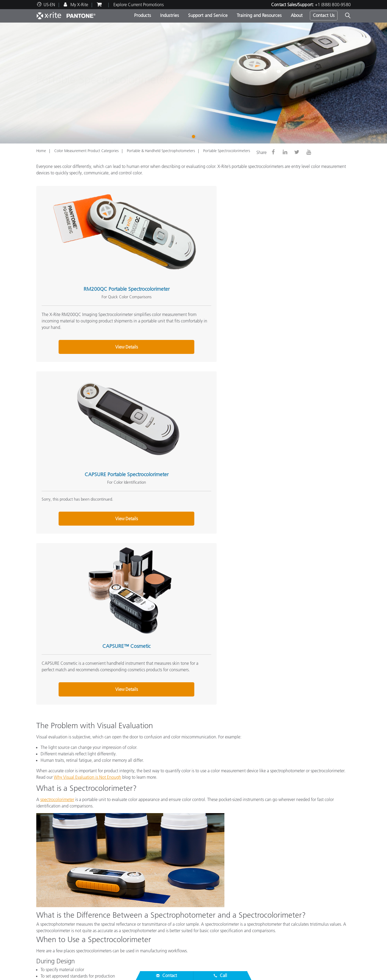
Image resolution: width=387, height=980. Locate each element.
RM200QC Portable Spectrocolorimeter (85, 247)
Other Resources (268, 864)
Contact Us (324, 15)
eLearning (153, 937)
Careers (43, 872)
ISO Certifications (52, 943)
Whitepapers (155, 943)
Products (143, 15)
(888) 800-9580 (253, 842)
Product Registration (55, 931)
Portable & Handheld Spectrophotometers (161, 151)
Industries (170, 15)
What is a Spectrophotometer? (279, 891)
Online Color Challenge (273, 872)
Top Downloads (50, 918)
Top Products (155, 872)
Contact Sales (219, 842)
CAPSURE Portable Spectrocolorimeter (189, 247)
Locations (45, 878)
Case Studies (155, 931)
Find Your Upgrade (161, 898)
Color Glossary (265, 878)
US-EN (49, 5)
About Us (46, 864)
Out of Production (53, 937)
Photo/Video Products (163, 878)
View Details (85, 318)
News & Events (50, 885)
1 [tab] (195, 136)
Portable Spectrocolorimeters (227, 151)
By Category (155, 885)
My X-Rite (79, 5)
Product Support (51, 911)
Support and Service (208, 15)
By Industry (154, 891)
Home (41, 151)
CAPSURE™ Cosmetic (293, 247)
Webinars (152, 918)
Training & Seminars (162, 924)
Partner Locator (50, 905)
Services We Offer (52, 924)
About (297, 15)
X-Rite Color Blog (267, 885)
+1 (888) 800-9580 (333, 5)
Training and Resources (259, 15)
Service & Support (55, 896)
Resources (154, 909)
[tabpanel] (193, 83)
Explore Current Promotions (139, 5)
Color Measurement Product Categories (86, 151)
